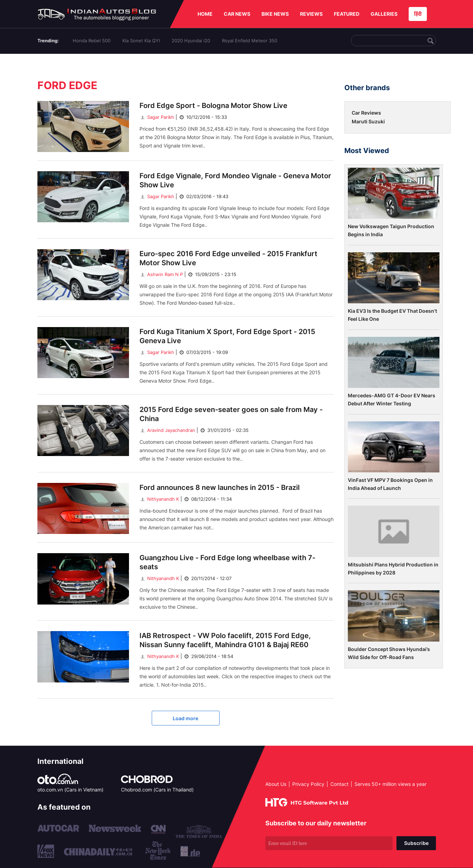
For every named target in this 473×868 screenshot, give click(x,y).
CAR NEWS (237, 14)
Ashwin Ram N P (161, 274)
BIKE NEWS (275, 14)
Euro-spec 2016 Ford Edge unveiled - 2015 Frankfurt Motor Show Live (228, 258)
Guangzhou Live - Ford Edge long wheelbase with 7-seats (227, 562)
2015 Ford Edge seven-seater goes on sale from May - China (231, 414)
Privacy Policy (308, 784)
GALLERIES (384, 14)
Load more (185, 718)
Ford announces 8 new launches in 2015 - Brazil (220, 487)
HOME (205, 14)
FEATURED (347, 14)
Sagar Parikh (157, 117)
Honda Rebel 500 (92, 41)
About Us (276, 784)
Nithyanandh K (159, 499)
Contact (339, 784)
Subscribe (416, 843)
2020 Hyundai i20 (191, 41)
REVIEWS (311, 14)
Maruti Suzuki (368, 121)
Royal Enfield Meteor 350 (250, 41)
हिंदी (418, 14)
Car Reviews (366, 113)
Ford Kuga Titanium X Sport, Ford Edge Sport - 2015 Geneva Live (227, 336)
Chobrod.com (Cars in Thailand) (157, 790)
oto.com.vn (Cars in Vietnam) (70, 790)
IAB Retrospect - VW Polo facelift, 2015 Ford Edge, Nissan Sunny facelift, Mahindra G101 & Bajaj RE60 (225, 640)
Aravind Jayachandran (167, 430)
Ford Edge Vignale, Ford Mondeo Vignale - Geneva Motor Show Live (235, 180)
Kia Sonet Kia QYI (141, 41)
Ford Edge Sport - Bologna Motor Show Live (213, 106)
